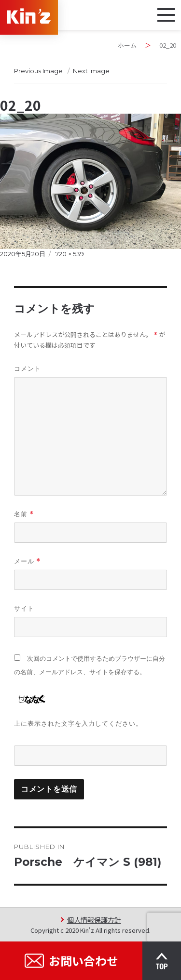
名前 (24, 514)
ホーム (127, 45)
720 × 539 (70, 254)
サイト (24, 608)
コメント (28, 368)
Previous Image (38, 71)
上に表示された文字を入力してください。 (78, 723)
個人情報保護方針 (94, 920)
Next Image (91, 71)
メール (27, 561)
